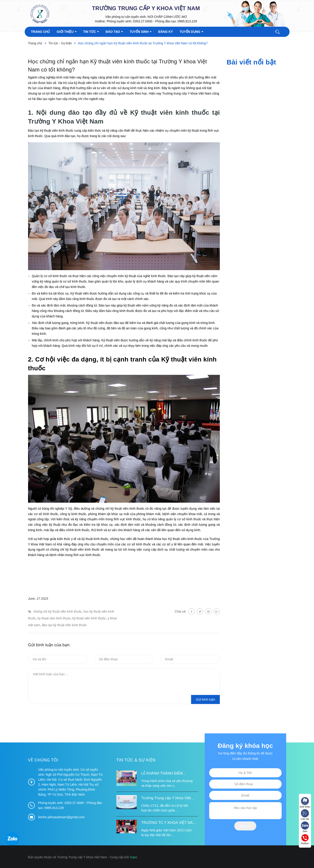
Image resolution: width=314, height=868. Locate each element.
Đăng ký (245, 826)
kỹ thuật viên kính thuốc (89, 618)
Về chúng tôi (43, 760)
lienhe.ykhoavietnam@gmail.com (62, 817)
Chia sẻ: (181, 611)
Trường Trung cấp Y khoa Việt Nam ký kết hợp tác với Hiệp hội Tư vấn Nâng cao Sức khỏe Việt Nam (168, 799)
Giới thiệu (305, 803)
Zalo (305, 827)
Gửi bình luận (205, 699)
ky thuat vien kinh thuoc (54, 618)
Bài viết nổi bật (251, 62)
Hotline (305, 839)
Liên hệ (305, 815)
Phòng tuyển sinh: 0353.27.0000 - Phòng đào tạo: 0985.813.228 (152, 21)
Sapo (133, 857)
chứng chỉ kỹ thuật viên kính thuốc (57, 611)
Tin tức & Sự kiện (136, 760)
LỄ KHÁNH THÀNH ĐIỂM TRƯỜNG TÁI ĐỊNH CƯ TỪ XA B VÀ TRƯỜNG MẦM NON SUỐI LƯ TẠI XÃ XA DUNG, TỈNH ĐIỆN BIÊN (169, 774)
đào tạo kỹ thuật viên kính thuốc (64, 625)
